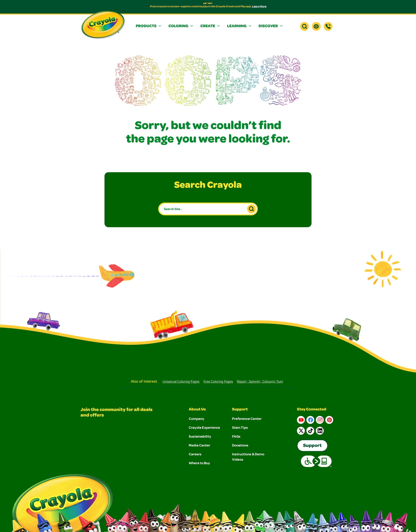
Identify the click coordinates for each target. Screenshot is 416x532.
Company (196, 419)
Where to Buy (199, 463)
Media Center (199, 445)
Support (240, 410)
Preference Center (247, 419)
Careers (195, 454)
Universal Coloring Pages (181, 381)
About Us (197, 410)
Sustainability (200, 436)
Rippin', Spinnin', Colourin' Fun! (260, 381)
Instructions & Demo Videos (248, 457)
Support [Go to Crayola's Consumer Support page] (312, 446)
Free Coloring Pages (218, 381)
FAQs (236, 436)
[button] (149, 26)
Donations (240, 445)
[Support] (328, 26)
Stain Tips (240, 427)
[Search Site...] (208, 209)
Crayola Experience (204, 427)
